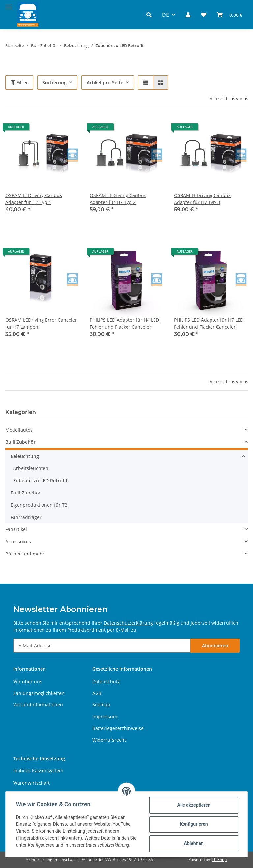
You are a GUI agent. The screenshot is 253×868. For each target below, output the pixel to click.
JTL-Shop (219, 860)
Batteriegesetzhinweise (118, 728)
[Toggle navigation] (9, 4)
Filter (19, 83)
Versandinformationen (38, 705)
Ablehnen (194, 843)
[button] (149, 15)
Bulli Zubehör (20, 442)
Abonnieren (215, 646)
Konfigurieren (194, 824)
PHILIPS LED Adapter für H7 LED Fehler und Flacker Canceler (209, 323)
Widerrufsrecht (109, 740)
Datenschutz (106, 682)
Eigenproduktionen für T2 (39, 505)
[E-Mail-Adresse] (102, 646)
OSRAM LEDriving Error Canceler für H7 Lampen (41, 323)
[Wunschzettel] (204, 15)
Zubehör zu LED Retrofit (40, 480)
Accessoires (18, 541)
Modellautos (19, 430)
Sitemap (101, 705)
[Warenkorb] (230, 15)
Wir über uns (28, 682)
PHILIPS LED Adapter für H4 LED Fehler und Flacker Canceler (124, 323)
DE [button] (166, 15)
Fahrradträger (26, 517)
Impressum (105, 717)
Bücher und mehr (25, 554)
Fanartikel (16, 529)
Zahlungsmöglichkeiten (39, 693)
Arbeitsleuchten (31, 468)
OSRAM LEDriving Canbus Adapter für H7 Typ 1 (34, 199)
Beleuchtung (25, 456)
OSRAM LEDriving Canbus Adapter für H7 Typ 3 (202, 199)
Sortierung (55, 83)
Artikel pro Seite (105, 83)
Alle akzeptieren (194, 805)
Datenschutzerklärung (128, 623)
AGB (97, 693)
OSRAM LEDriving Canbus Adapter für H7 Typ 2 (118, 199)
